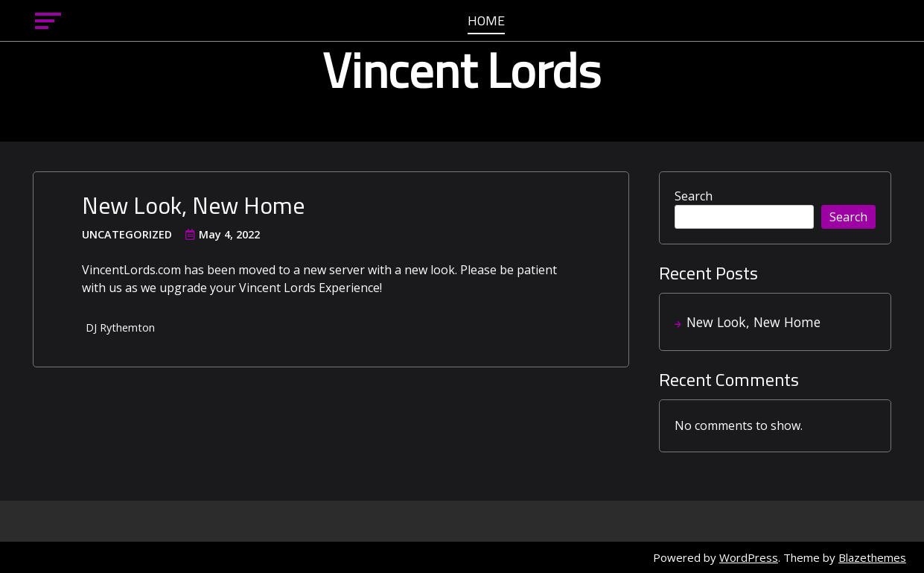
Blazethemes (872, 557)
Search (694, 196)
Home (486, 22)
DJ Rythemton (120, 327)
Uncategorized (127, 234)
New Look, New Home (193, 205)
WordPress (749, 557)
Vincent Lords (462, 70)
